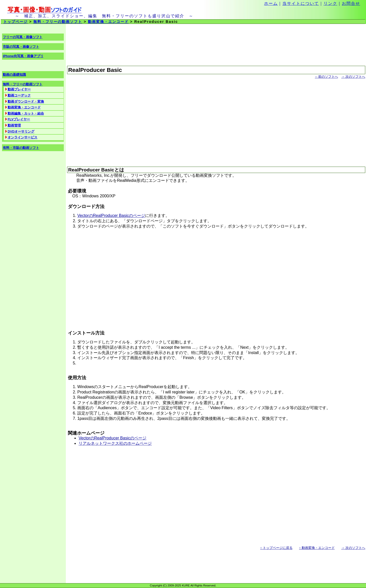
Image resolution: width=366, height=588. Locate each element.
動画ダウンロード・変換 (26, 101)
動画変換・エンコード (108, 22)
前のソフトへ (326, 77)
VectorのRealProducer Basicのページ (111, 216)
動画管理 (14, 125)
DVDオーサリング (21, 131)
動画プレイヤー (19, 89)
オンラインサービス (22, 137)
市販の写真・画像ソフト (21, 47)
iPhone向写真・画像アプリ (23, 56)
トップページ (16, 22)
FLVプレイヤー (19, 119)
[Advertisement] (216, 120)
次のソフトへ (353, 77)
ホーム (271, 3)
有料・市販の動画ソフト (21, 148)
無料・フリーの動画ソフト (58, 22)
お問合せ (351, 3)
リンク (330, 3)
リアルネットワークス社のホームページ (115, 443)
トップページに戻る (276, 548)
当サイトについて (301, 3)
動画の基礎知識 (14, 75)
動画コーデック (19, 95)
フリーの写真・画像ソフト (23, 37)
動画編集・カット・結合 (26, 113)
